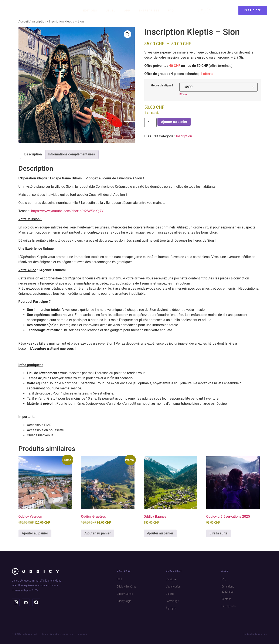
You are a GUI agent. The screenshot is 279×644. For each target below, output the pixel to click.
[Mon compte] (202, 10)
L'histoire (171, 579)
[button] (127, 34)
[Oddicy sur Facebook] (36, 602)
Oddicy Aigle (124, 601)
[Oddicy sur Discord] (26, 602)
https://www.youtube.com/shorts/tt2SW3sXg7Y (67, 211)
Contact (226, 599)
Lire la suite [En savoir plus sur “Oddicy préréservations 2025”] (219, 533)
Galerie (170, 594)
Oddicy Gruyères (127, 586)
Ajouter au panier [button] (35, 533)
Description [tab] (33, 154)
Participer (253, 10)
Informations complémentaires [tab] (71, 154)
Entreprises (149, 11)
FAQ (171, 11)
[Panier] (210, 10)
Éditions (90, 11)
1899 (119, 579)
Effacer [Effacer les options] (183, 94)
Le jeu (111, 11)
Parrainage (172, 601)
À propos (171, 608)
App (127, 11)
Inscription (39, 21)
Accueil (24, 21)
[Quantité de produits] (150, 123)
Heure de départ (162, 86)
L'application (173, 586)
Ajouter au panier (174, 122)
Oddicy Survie (125, 594)
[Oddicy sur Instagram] (16, 602)
